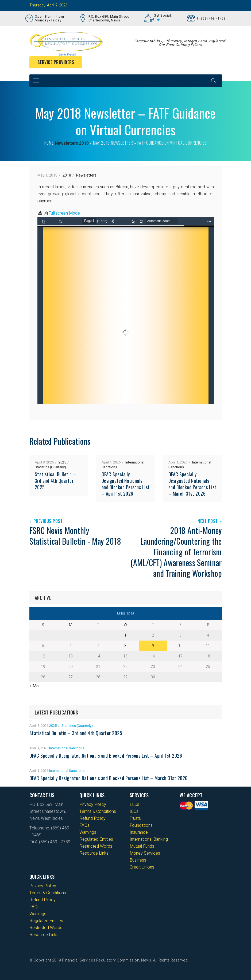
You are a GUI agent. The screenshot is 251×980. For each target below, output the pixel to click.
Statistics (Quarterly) (50, 467)
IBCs (134, 811)
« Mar (35, 686)
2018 (84, 143)
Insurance (139, 832)
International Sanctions (67, 748)
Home (49, 143)
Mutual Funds (142, 846)
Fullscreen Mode (64, 213)
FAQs (84, 825)
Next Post (208, 521)
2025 (62, 462)
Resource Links (94, 853)
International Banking (149, 839)
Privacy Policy (93, 805)
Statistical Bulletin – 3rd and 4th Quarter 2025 (55, 481)
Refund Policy (92, 818)
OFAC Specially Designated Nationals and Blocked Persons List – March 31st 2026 (192, 484)
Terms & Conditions (98, 811)
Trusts (135, 818)
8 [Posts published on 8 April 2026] (125, 646)
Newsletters (66, 143)
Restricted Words (96, 846)
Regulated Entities (96, 839)
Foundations (141, 825)
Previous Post (48, 521)
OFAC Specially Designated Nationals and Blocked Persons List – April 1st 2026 (126, 484)
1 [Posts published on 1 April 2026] (125, 635)
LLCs (134, 805)
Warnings (88, 832)
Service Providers (56, 62)
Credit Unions (142, 867)
